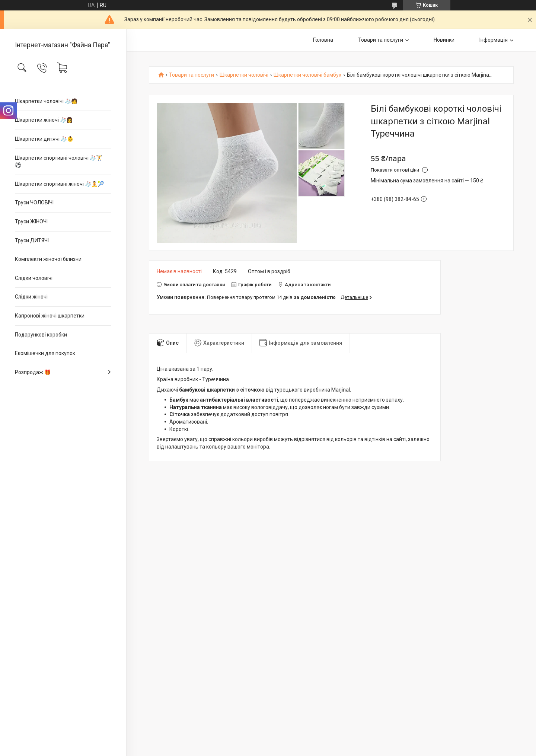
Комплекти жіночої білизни (48, 259)
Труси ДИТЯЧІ (32, 240)
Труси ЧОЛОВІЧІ (34, 202)
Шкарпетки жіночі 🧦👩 (44, 120)
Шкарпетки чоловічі (244, 75)
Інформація (494, 40)
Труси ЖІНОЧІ (31, 221)
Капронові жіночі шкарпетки (50, 316)
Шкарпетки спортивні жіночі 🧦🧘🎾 (59, 184)
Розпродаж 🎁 (33, 372)
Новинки (444, 40)
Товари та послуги (381, 40)
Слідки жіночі (31, 297)
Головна (323, 40)
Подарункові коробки (41, 335)
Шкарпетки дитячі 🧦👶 (44, 139)
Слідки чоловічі (34, 278)
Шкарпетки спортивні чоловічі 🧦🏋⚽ (59, 162)
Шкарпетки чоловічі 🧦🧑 (46, 101)
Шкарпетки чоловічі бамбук (307, 75)
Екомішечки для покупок (45, 353)
